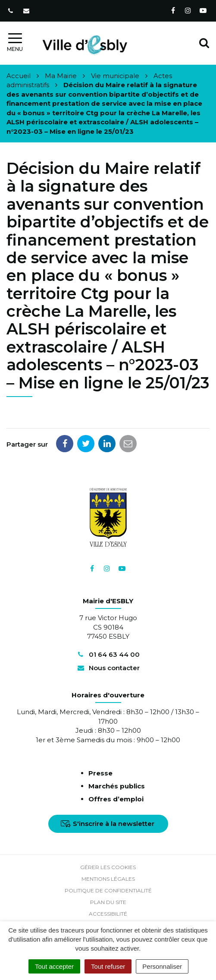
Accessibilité (108, 914)
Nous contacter (108, 668)
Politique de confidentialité (108, 890)
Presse (100, 773)
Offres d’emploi (116, 799)
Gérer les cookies (108, 867)
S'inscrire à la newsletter (108, 824)
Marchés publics (117, 786)
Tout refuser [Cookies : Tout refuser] (108, 966)
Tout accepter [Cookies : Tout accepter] (54, 966)
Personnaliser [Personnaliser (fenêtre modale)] (162, 966)
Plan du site (108, 902)
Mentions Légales (108, 879)
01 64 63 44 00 (108, 654)
